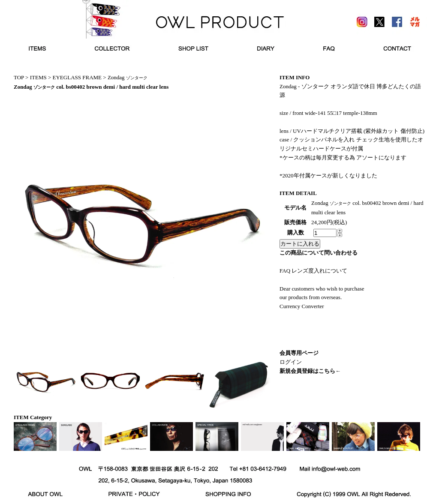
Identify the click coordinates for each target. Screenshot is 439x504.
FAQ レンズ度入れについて (313, 271)
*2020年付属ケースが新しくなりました (328, 175)
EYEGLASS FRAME (77, 77)
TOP (19, 77)
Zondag (128, 77)
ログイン (291, 362)
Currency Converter (302, 306)
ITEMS (38, 77)
